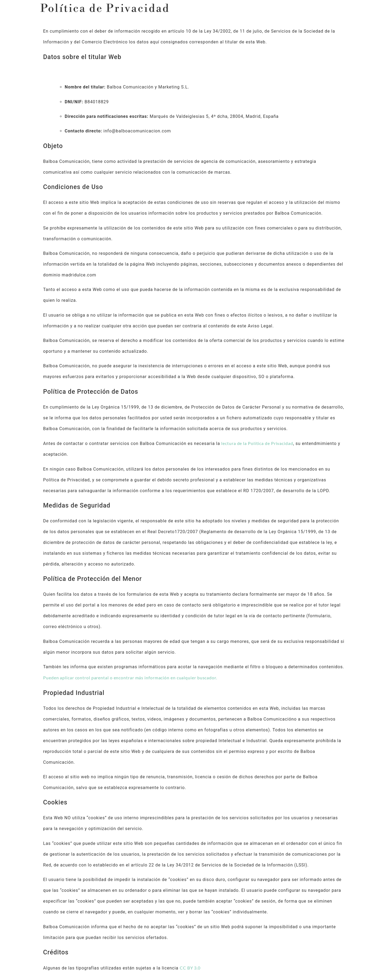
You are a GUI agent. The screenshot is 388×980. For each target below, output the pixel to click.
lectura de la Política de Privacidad (257, 443)
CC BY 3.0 (190, 968)
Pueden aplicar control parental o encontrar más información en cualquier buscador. (130, 678)
